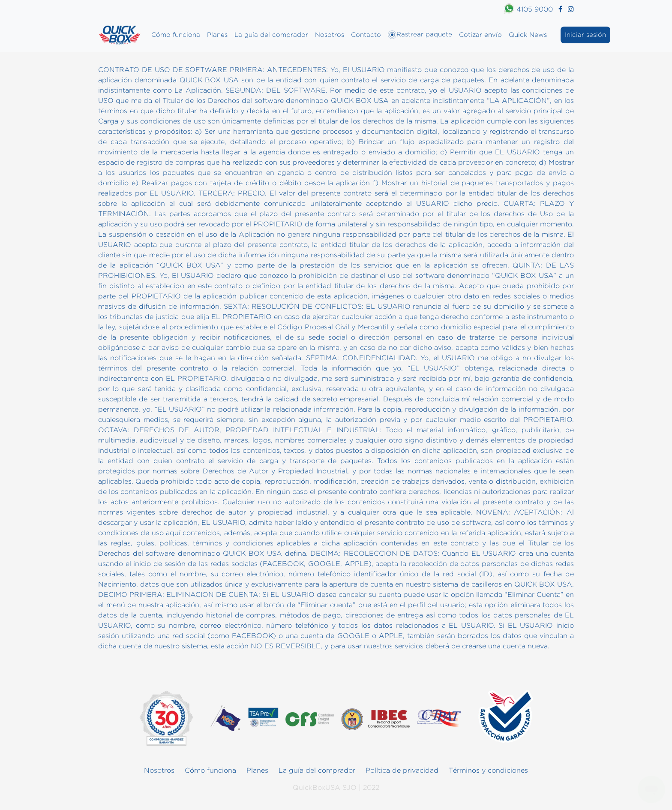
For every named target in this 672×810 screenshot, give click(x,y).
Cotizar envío (480, 35)
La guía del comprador (271, 35)
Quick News (528, 35)
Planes (217, 35)
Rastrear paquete (420, 35)
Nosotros (330, 35)
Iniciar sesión (585, 35)
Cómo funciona (176, 35)
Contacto (366, 35)
